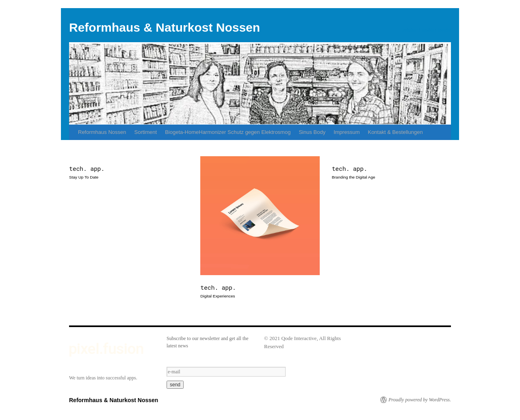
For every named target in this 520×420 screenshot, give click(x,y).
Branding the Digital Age (354, 177)
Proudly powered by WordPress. (420, 400)
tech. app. (87, 168)
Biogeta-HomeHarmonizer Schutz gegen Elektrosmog (228, 132)
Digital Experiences (218, 296)
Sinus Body (312, 132)
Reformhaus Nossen (102, 132)
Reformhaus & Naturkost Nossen (165, 27)
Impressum (347, 132)
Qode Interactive (299, 338)
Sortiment (146, 132)
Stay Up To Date (84, 177)
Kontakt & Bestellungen (395, 132)
